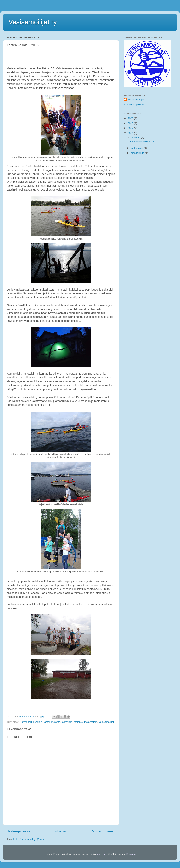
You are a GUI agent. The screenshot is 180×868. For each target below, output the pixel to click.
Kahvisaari (26, 722)
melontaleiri (91, 722)
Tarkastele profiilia (134, 105)
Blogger (131, 854)
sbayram (102, 854)
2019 (131, 123)
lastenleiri (67, 722)
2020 (131, 118)
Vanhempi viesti (103, 831)
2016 (131, 133)
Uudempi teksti (18, 831)
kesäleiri (38, 722)
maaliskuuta (138, 153)
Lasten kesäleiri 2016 (142, 142)
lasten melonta (52, 722)
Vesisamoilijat (106, 722)
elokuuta (136, 137)
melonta (78, 722)
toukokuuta (137, 148)
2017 (131, 128)
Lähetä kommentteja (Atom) (29, 839)
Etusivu (60, 831)
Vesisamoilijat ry (33, 22)
